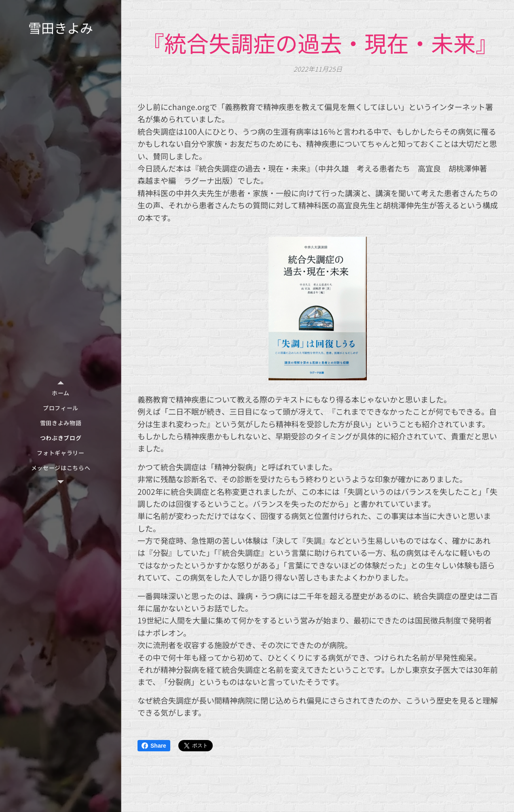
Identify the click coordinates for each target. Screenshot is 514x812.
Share (154, 746)
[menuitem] (61, 393)
